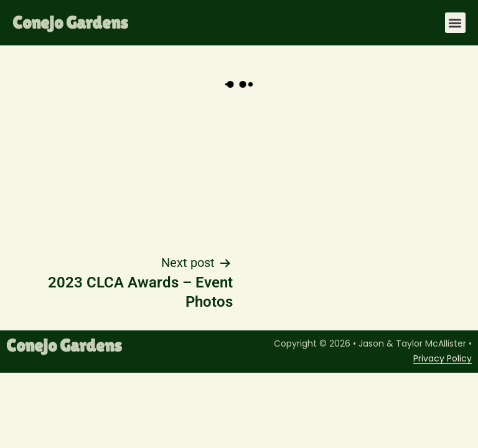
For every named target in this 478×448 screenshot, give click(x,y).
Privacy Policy (443, 358)
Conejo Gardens (70, 22)
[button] (455, 23)
